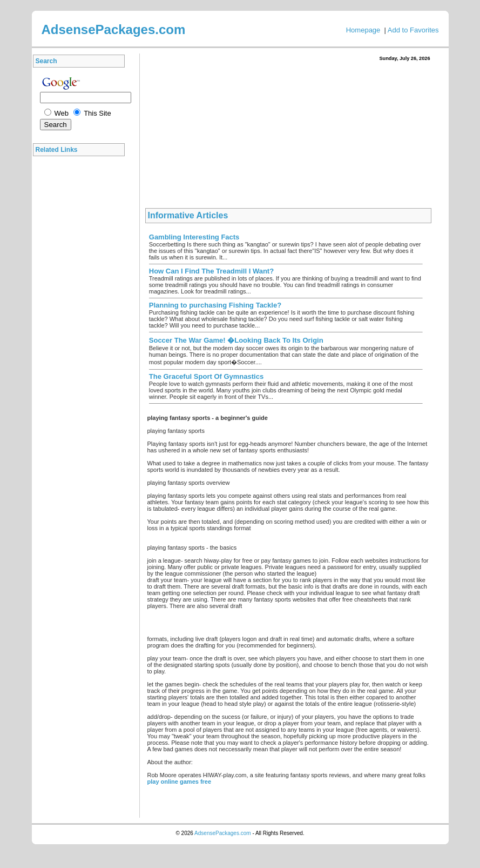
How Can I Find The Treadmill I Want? (211, 271)
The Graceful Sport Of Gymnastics (206, 376)
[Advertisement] (82, 324)
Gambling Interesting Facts (194, 237)
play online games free (180, 782)
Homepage (363, 30)
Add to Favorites (413, 30)
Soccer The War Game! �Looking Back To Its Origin (236, 340)
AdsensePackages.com (223, 833)
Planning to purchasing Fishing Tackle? (215, 305)
